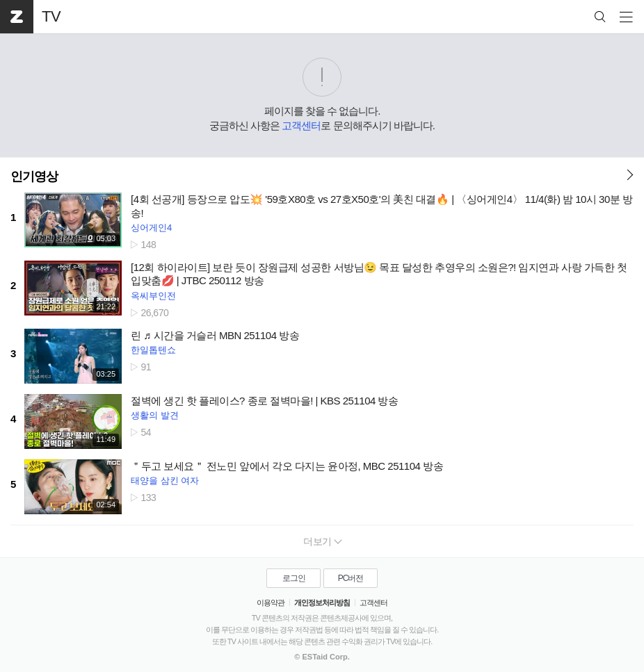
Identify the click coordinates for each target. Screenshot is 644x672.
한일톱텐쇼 (153, 350)
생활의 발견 (155, 415)
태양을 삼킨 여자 (165, 481)
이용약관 (271, 603)
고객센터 (301, 125)
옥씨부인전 (153, 296)
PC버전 (351, 578)
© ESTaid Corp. (322, 657)
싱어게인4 (151, 228)
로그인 (294, 578)
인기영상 (34, 177)
